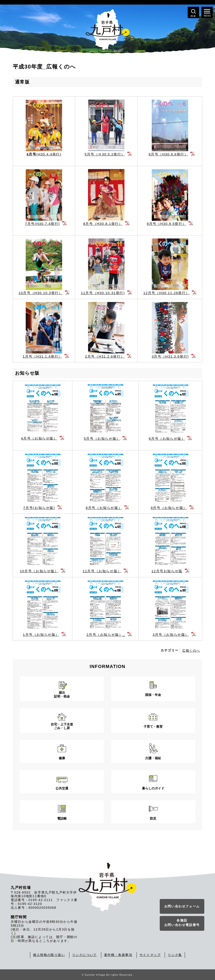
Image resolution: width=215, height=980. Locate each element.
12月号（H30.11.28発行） (166, 293)
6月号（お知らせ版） (167, 438)
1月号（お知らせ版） (41, 635)
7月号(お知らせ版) (39, 508)
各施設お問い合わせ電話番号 (182, 923)
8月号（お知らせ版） (104, 508)
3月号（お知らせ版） (171, 635)
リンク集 (175, 955)
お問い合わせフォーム (182, 906)
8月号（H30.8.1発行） (103, 224)
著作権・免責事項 (118, 955)
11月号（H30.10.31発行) (103, 293)
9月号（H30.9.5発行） (166, 224)
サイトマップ (150, 955)
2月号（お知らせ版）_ (106, 635)
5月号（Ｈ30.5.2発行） (105, 154)
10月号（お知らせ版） (39, 571)
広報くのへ (191, 651)
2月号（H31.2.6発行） (105, 356)
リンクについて (85, 955)
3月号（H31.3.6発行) (170, 356)
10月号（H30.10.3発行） (40, 293)
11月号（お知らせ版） (102, 571)
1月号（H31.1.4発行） (42, 356)
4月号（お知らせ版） (39, 438)
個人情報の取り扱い (49, 955)
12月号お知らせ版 (167, 571)
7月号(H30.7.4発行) (42, 224)
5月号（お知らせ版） (102, 438)
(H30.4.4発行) (44, 154)
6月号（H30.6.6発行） (168, 154)
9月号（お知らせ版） (169, 508)
